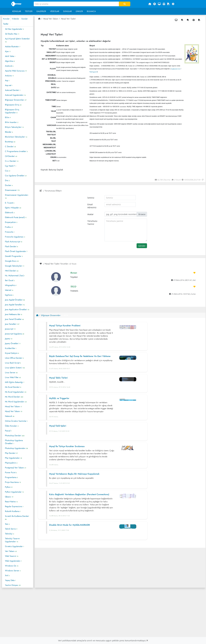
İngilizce (9, 295)
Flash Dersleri (11, 246)
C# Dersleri (11, 156)
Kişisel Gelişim (12, 353)
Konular (17, 11)
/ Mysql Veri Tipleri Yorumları (58, 264)
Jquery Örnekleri (13, 343)
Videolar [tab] (15, 19)
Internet (9, 290)
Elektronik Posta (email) (16, 217)
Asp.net (9, 85)
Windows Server (13, 571)
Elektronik (10, 212)
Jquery (9, 339)
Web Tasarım (12, 556)
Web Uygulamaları (13, 561)
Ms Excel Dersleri (13, 387)
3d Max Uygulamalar (14, 29)
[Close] (147, 641)
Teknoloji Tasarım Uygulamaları (12, 540)
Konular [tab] (6, 19)
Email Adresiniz (92, 206)
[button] (174, 4)
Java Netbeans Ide (14, 314)
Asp (7, 80)
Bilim (8, 117)
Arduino (9, 76)
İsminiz (91, 198)
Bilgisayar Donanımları (16, 100)
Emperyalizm (11, 222)
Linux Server (11, 372)
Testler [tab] (6, 24)
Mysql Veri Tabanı (14, 411)
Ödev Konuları (12, 426)
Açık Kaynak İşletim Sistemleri (17, 40)
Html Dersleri (12, 271)
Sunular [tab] (25, 19)
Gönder (142, 246)
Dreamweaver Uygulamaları (17, 196)
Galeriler (41, 11)
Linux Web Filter (13, 377)
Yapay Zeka (10, 580)
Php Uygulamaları (13, 458)
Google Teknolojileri (15, 266)
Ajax (8, 51)
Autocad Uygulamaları (15, 95)
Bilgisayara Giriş (13, 105)
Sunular (67, 11)
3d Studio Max (12, 34)
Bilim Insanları (12, 122)
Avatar (90, 214)
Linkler (79, 11)
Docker (9, 185)
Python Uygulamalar (14, 492)
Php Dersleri (11, 453)
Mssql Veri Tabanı (13, 406)
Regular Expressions (14, 506)
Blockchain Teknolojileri (16, 137)
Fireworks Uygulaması (15, 237)
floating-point (93, 72)
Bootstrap (10, 142)
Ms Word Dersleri (14, 397)
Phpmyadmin (11, 463)
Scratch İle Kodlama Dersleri (17, 518)
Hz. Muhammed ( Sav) (15, 276)
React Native (11, 502)
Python (9, 487)
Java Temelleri (12, 324)
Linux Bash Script (13, 363)
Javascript (10, 329)
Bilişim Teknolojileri (14, 127)
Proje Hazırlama (13, 482)
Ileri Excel (10, 280)
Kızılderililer (11, 348)
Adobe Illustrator (13, 46)
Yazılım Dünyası (13, 585)
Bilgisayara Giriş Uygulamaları (12, 111)
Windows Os (12, 566)
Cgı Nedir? (11, 166)
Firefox (9, 227)
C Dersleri (10, 146)
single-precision (176, 69)
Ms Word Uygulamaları (16, 402)
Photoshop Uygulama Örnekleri (14, 442)
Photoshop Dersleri (15, 436)
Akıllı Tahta (10, 56)
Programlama (11, 477)
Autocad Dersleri (13, 90)
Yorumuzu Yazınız (92, 222)
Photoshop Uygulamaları (16, 448)
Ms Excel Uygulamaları (16, 392)
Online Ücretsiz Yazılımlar (16, 421)
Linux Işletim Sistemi (15, 368)
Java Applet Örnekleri (15, 300)
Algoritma (10, 61)
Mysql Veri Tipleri (68, 19)
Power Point (11, 472)
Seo (7, 524)
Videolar (55, 11)
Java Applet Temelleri (15, 305)
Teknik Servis (11, 529)
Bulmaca (91, 11)
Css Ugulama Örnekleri (16, 176)
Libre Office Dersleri (14, 358)
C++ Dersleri (12, 161)
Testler (29, 11)
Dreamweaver (12, 190)
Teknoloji (9, 534)
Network (10, 416)
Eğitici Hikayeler (13, 208)
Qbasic (9, 497)
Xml (7, 575)
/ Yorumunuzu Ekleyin (51, 191)
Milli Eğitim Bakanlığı (15, 382)
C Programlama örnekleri (16, 151)
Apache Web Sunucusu (16, 71)
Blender (9, 132)
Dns (7, 180)
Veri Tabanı (11, 551)
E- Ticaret (10, 203)
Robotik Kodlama (13, 511)
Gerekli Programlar (14, 256)
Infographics (11, 285)
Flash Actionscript (14, 242)
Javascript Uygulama (15, 334)
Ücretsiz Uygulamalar (14, 546)
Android (9, 66)
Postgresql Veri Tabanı (16, 468)
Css (8, 171)
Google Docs (12, 261)
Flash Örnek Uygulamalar (16, 251)
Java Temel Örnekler (14, 319)
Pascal (8, 431)
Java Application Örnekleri (17, 309)
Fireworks (10, 232)
